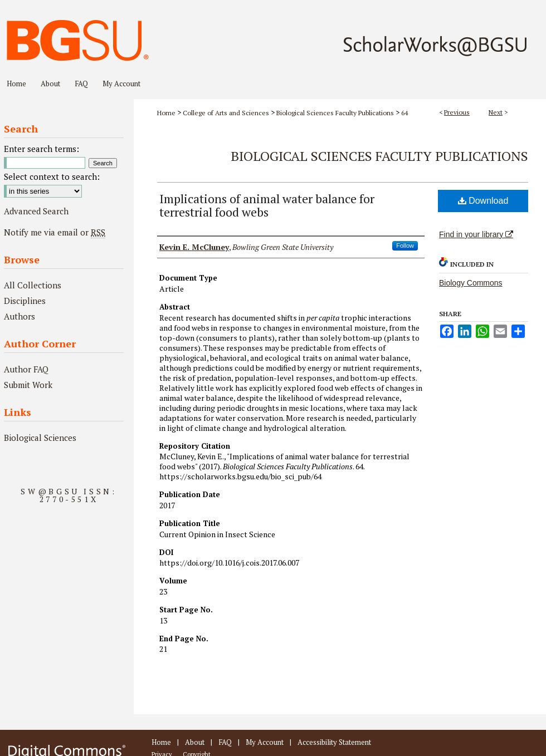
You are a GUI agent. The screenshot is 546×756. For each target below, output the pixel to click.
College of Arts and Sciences (226, 113)
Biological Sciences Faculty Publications (335, 113)
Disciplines (25, 301)
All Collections (33, 285)
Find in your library (476, 234)
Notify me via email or (55, 232)
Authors (19, 316)
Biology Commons (471, 283)
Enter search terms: (42, 149)
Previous (457, 112)
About (195, 742)
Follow (405, 246)
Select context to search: (52, 176)
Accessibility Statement (334, 742)
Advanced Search (36, 211)
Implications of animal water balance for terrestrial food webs (267, 205)
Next (496, 112)
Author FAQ (26, 369)
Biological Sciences (40, 438)
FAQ (225, 742)
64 (404, 113)
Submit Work (28, 385)
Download (483, 201)
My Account (265, 742)
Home (166, 113)
